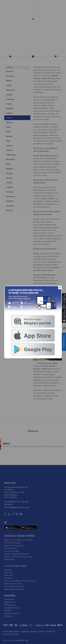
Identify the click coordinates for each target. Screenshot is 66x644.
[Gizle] (60, 287)
